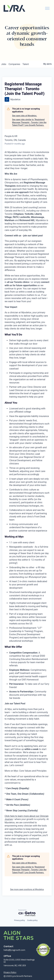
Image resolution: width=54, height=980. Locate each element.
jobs (4, 64)
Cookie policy (32, 920)
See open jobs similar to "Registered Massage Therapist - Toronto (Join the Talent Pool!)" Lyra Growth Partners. (29, 122)
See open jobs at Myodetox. (25, 116)
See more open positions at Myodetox (27, 889)
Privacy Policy (10, 972)
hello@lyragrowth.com (14, 950)
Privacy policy (19, 920)
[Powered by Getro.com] (27, 913)
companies (14, 64)
